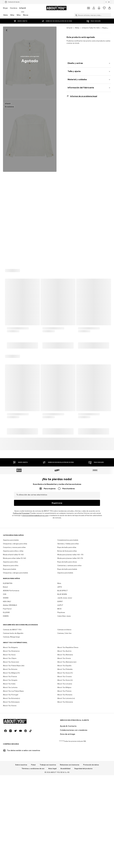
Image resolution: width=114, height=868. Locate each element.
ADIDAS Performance (11, 716)
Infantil (23, 8)
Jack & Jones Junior (65, 723)
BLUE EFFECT (63, 716)
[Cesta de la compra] (109, 8)
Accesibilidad (65, 804)
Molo (59, 708)
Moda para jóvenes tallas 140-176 (70, 683)
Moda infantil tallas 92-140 (13, 680)
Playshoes (61, 737)
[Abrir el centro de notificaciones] (99, 8)
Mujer (5, 8)
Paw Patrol (7, 734)
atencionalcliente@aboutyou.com (35, 640)
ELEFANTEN (8, 708)
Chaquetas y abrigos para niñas (15, 669)
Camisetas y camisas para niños (69, 691)
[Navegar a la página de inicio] (56, 8)
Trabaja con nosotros (48, 800)
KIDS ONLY (7, 726)
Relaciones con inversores (70, 800)
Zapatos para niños (10, 687)
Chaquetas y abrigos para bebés (15, 698)
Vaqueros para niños (11, 691)
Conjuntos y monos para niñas (14, 672)
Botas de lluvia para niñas (67, 676)
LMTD (60, 712)
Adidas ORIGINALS (10, 730)
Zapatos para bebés (11, 665)
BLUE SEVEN (62, 719)
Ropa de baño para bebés (67, 694)
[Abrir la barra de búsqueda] (76, 15)
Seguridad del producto (83, 804)
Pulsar (33, 800)
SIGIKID (6, 723)
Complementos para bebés (68, 665)
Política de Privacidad (21, 638)
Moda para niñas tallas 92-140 (14, 683)
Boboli (5, 712)
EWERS (6, 741)
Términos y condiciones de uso (33, 804)
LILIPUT (60, 730)
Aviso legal (52, 804)
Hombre (14, 8)
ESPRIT (60, 726)
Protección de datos (91, 800)
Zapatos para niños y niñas (13, 676)
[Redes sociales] (5, 766)
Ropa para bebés (10, 694)
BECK (59, 734)
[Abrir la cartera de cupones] (88, 8)
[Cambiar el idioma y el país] (108, 2)
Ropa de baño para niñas (67, 672)
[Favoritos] (104, 8)
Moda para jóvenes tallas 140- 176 (70, 680)
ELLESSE (6, 737)
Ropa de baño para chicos (67, 687)
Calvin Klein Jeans (64, 741)
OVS (5, 719)
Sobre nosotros (21, 800)
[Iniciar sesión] (94, 8)
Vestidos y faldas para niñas (68, 669)
